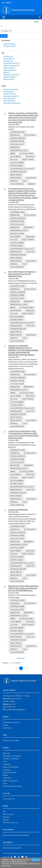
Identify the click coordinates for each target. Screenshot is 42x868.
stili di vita (14, 159)
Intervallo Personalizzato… (12, 103)
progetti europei (28, 159)
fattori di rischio (10, 70)
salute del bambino (17, 162)
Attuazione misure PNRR (11, 740)
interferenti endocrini (12, 75)
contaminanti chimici (12, 63)
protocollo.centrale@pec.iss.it (16, 710)
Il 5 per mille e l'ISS (9, 799)
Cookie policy (7, 728)
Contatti (6, 725)
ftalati (7, 72)
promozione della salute (19, 150)
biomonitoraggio (16, 252)
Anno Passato (9, 101)
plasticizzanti (9, 79)
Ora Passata (9, 92)
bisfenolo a (8, 61)
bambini (13, 153)
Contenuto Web (10, 46)
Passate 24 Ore (10, 94)
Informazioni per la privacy (11, 722)
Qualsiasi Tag (8, 56)
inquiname (32, 184)
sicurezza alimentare (18, 138)
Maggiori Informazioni (17, 866)
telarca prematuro (17, 184)
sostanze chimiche (17, 166)
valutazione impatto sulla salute (22, 169)
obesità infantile (10, 77)
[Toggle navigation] (4, 17)
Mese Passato (9, 99)
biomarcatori (9, 59)
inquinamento (28, 227)
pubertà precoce (16, 178)
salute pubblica (16, 156)
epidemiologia (9, 68)
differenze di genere (11, 66)
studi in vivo (30, 252)
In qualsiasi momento (11, 89)
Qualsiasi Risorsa (9, 44)
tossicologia (30, 156)
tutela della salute (17, 144)
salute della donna (26, 153)
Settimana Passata (11, 96)
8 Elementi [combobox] (22, 658)
